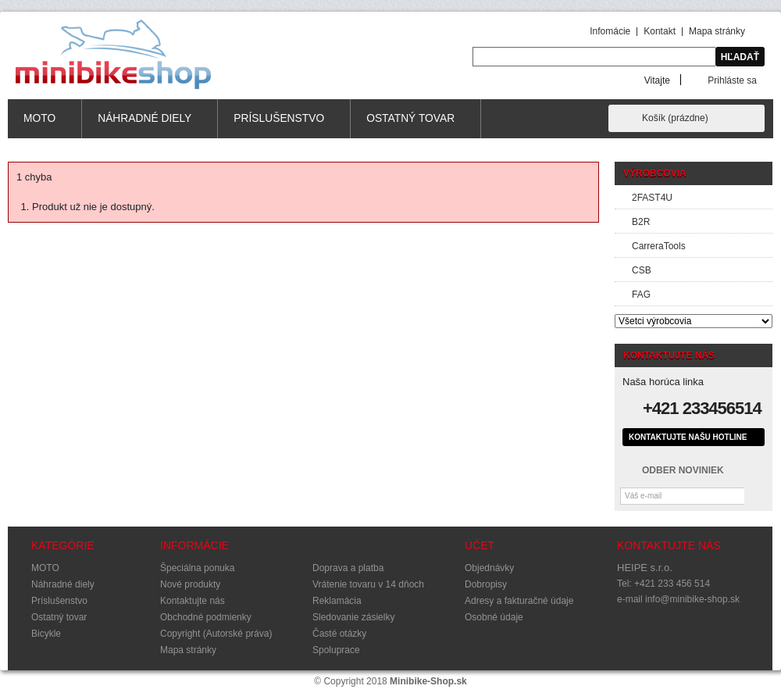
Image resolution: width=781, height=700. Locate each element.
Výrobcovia (655, 173)
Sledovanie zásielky (353, 617)
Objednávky (489, 568)
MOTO (40, 125)
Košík (675, 118)
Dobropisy (486, 584)
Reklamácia (337, 601)
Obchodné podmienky (206, 617)
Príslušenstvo (279, 125)
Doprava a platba (348, 568)
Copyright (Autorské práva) (216, 634)
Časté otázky (339, 634)
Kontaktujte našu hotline (688, 437)
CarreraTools (659, 246)
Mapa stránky (717, 31)
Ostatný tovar (411, 125)
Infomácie (610, 31)
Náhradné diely (145, 125)
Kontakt (660, 31)
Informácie (194, 545)
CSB (642, 270)
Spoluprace (336, 650)
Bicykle (46, 634)
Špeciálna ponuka (197, 568)
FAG (641, 295)
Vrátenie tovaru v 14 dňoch (368, 584)
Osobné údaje (494, 617)
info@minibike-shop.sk (692, 599)
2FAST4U (652, 198)
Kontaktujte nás (193, 601)
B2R (641, 222)
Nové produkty (190, 584)
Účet (480, 545)
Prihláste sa (732, 80)
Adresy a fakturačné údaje (519, 601)
